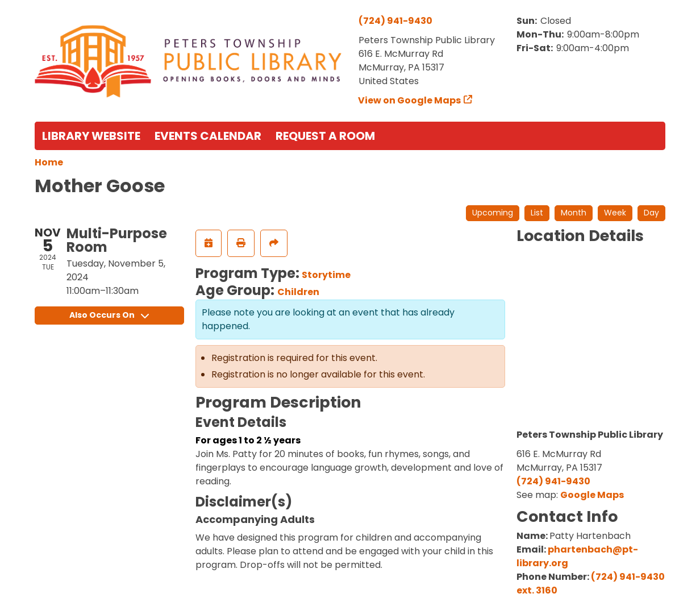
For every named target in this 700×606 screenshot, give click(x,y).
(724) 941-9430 (395, 21)
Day (651, 213)
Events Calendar (208, 136)
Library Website (91, 136)
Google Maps (592, 495)
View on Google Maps (410, 100)
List (537, 213)
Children (298, 292)
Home (49, 162)
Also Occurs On (109, 315)
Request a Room (325, 136)
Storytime (326, 275)
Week (615, 213)
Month (574, 213)
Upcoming (493, 213)
